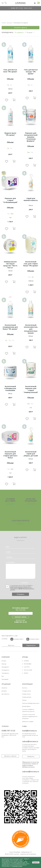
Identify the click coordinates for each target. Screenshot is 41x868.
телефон (9, 557)
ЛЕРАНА (26, 673)
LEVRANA (26, 661)
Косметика (4, 688)
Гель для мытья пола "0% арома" (10, 71)
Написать (31, 756)
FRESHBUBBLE (28, 664)
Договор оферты (26, 706)
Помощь (24, 700)
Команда (4, 664)
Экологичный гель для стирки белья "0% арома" (31, 264)
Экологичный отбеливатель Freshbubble (10, 388)
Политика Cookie (17, 866)
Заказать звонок (28, 8)
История (4, 661)
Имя (7, 547)
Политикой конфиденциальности (21, 588)
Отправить (20, 594)
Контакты (25, 688)
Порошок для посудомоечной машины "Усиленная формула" (31, 137)
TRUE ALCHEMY (28, 670)
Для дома (4, 691)
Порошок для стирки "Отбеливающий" (10, 200)
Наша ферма (5, 679)
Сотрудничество (27, 691)
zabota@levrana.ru (31, 772)
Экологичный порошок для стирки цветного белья (10, 455)
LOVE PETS (27, 667)
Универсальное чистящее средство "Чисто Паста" (10, 265)
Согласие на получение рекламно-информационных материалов (30, 716)
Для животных (5, 694)
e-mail (8, 552)
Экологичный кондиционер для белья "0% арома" (10, 327)
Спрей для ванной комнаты (31, 199)
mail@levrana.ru (29, 731)
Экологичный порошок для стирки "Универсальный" (31, 389)
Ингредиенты (5, 670)
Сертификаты (5, 673)
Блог (3, 676)
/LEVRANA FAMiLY (17, 639)
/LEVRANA (4, 639)
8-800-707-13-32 (17, 8)
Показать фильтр (21, 28)
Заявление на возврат (28, 722)
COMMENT (25, 583)
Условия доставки (27, 697)
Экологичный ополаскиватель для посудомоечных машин (31, 329)
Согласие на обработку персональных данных (22, 589)
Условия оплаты (26, 694)
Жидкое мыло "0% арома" (10, 134)
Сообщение (10, 562)
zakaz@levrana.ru (30, 741)
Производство (5, 667)
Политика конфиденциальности (31, 703)
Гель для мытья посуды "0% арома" (31, 72)
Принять (36, 862)
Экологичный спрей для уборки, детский (31, 454)
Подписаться (31, 645)
